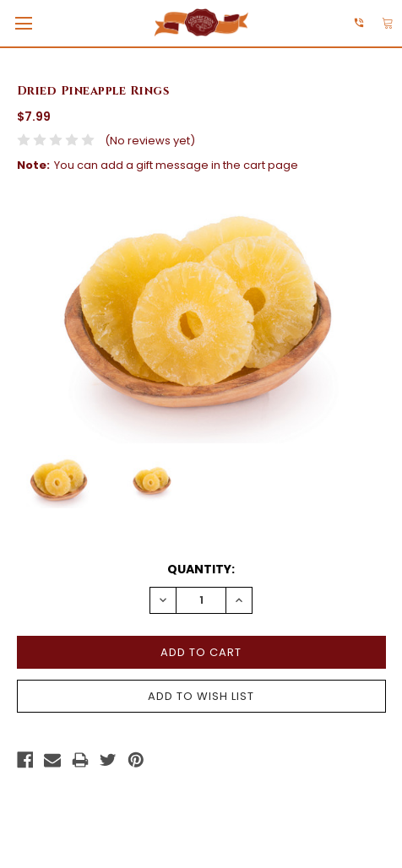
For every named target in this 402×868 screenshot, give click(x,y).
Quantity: (201, 569)
